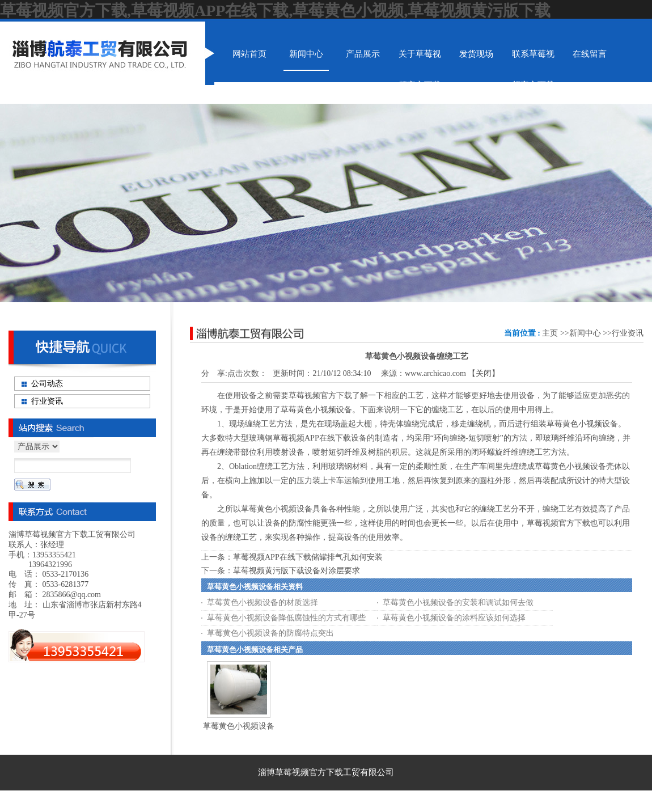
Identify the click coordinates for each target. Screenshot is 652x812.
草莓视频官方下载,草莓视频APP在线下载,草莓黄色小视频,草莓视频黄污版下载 (275, 10)
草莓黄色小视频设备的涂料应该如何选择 (454, 618)
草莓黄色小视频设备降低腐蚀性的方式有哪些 (286, 618)
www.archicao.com (435, 373)
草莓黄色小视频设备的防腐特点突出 (270, 633)
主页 (550, 333)
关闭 (484, 373)
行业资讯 (628, 333)
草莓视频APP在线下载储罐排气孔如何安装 (308, 557)
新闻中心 (585, 333)
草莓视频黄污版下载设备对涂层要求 (297, 571)
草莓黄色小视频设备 (239, 726)
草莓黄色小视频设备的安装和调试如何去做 (458, 602)
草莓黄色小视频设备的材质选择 (263, 602)
